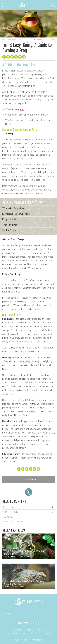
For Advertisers (14, 633)
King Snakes (10, 507)
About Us (41, 630)
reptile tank (26, 361)
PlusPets (28, 602)
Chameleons (11, 512)
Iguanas (8, 517)
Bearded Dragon (14, 521)
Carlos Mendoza (11, 557)
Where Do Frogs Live (13, 208)
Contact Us (29, 630)
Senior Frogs (9, 230)
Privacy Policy (45, 633)
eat (22, 109)
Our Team (17, 630)
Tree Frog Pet (10, 225)
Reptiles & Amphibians (46, 39)
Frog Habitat (9, 219)
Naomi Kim (7, 39)
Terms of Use (30, 633)
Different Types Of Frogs (16, 214)
